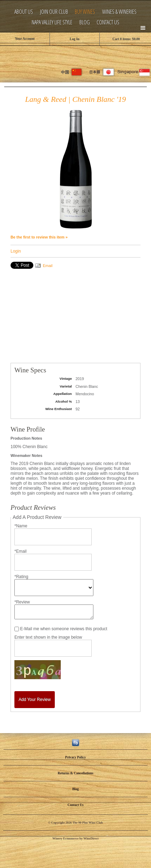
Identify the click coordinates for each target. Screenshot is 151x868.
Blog (85, 22)
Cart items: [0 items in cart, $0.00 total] (126, 39)
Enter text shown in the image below (48, 637)
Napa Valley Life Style (52, 22)
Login (16, 251)
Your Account (25, 39)
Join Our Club (54, 12)
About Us (24, 12)
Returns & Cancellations (75, 773)
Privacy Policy (76, 757)
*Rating (21, 577)
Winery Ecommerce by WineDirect (75, 838)
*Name (21, 526)
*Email (21, 551)
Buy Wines (85, 12)
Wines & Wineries (119, 12)
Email (48, 266)
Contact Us (108, 22)
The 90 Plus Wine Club (75, 54)
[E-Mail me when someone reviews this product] (17, 629)
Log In (75, 39)
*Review (22, 602)
